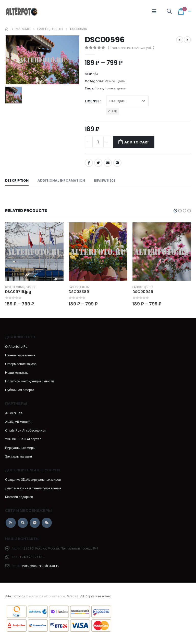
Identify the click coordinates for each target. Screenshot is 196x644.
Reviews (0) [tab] (105, 180)
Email (108, 163)
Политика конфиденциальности (29, 381)
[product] (34, 252)
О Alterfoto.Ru (16, 347)
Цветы (121, 81)
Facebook (89, 163)
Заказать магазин (19, 457)
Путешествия (15, 287)
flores (99, 88)
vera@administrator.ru (41, 566)
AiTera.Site (14, 413)
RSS (11, 523)
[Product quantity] (98, 142)
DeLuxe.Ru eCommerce (46, 596)
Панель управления (20, 355)
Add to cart (137, 142)
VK (117, 163)
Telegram (35, 523)
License (92, 101)
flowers (110, 88)
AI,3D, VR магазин (19, 422)
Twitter (98, 163)
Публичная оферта (20, 390)
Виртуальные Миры (20, 448)
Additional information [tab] (61, 180)
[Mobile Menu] (154, 11)
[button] (175, 211)
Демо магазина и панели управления (33, 488)
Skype (23, 523)
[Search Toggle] (169, 12)
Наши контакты (17, 373)
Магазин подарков (19, 497)
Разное (110, 81)
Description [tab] (17, 180)
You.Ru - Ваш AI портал (23, 439)
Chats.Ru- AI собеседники (25, 431)
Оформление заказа (21, 364)
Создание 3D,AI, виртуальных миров (33, 480)
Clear (113, 111)
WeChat (47, 523)
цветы (121, 88)
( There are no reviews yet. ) (131, 48)
